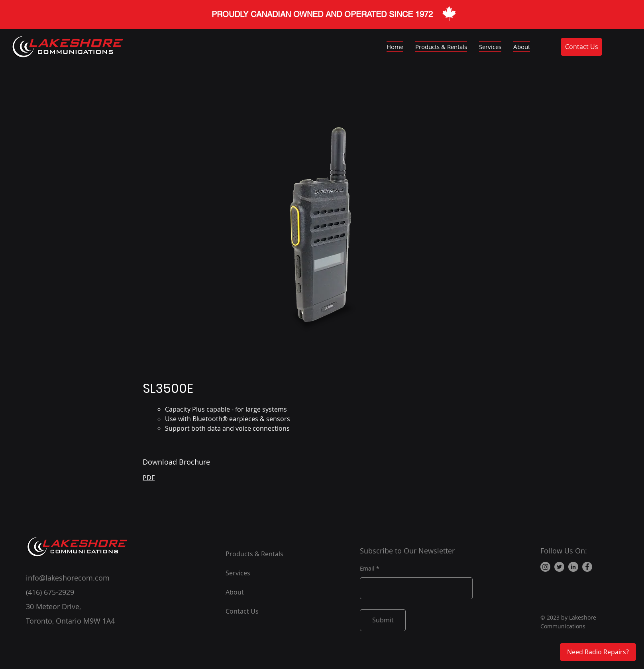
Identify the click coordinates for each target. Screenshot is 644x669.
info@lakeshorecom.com (68, 578)
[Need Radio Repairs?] (598, 652)
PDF (149, 478)
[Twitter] (559, 567)
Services (238, 573)
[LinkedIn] (573, 567)
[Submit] (383, 620)
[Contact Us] (581, 47)
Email (367, 569)
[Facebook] (587, 567)
